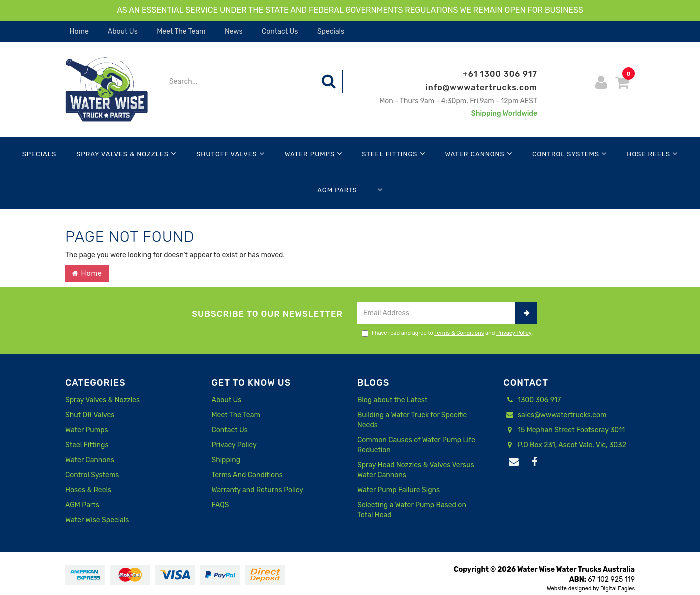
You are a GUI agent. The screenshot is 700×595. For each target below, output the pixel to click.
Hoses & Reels (88, 490)
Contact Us (279, 32)
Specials (330, 32)
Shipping (226, 460)
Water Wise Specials (97, 520)
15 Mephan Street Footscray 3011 (564, 430)
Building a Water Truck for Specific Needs (412, 420)
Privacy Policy (514, 333)
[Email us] (514, 462)
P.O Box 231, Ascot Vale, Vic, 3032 (565, 445)
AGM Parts (337, 190)
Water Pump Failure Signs (399, 490)
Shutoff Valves (230, 153)
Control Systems (569, 153)
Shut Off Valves (90, 415)
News (233, 32)
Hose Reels (652, 153)
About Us (122, 32)
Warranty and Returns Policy (258, 490)
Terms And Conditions (247, 475)
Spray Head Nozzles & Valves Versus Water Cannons (416, 470)
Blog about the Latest (392, 400)
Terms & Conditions (459, 333)
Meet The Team (180, 32)
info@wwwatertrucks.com (482, 88)
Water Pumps (313, 153)
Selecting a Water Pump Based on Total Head (412, 510)
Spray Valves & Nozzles (126, 153)
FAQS (220, 505)
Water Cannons (479, 153)
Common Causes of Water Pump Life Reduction (416, 445)
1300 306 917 (532, 400)
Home (78, 32)
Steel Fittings (393, 153)
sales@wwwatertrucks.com (555, 415)
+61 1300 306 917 (500, 74)
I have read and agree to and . (447, 333)
